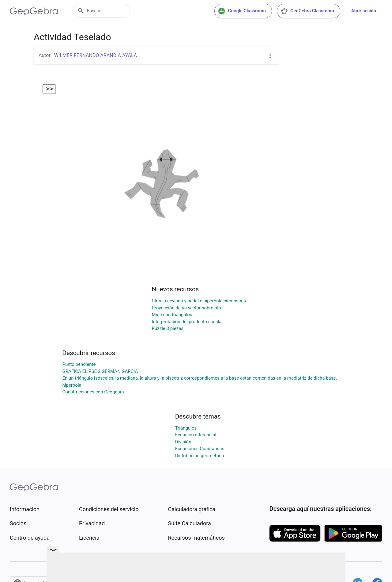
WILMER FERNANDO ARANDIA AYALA (96, 55)
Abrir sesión (364, 11)
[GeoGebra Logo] (34, 11)
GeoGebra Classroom (307, 11)
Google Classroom (242, 11)
